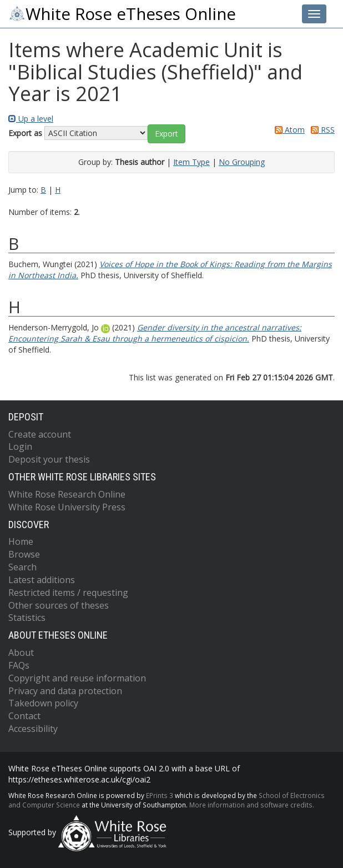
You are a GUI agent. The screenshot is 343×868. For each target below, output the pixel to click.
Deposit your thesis (49, 459)
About (21, 653)
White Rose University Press (67, 507)
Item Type (191, 162)
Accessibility (33, 729)
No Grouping (242, 162)
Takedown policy (43, 703)
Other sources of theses (59, 605)
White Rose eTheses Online (122, 14)
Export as (25, 133)
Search (22, 567)
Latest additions (42, 580)
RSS (321, 130)
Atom (288, 130)
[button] (167, 134)
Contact (24, 716)
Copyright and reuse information (77, 678)
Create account (40, 434)
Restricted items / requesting (68, 593)
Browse (24, 554)
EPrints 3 (160, 795)
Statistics (27, 618)
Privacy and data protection (65, 691)
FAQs (19, 665)
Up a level (31, 119)
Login (20, 446)
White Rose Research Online (67, 494)
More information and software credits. (252, 805)
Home (21, 541)
